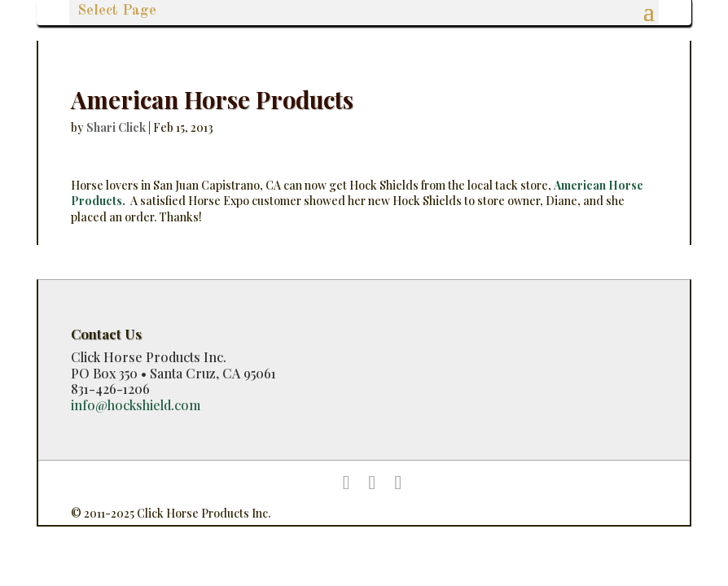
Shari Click (116, 127)
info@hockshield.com (136, 405)
